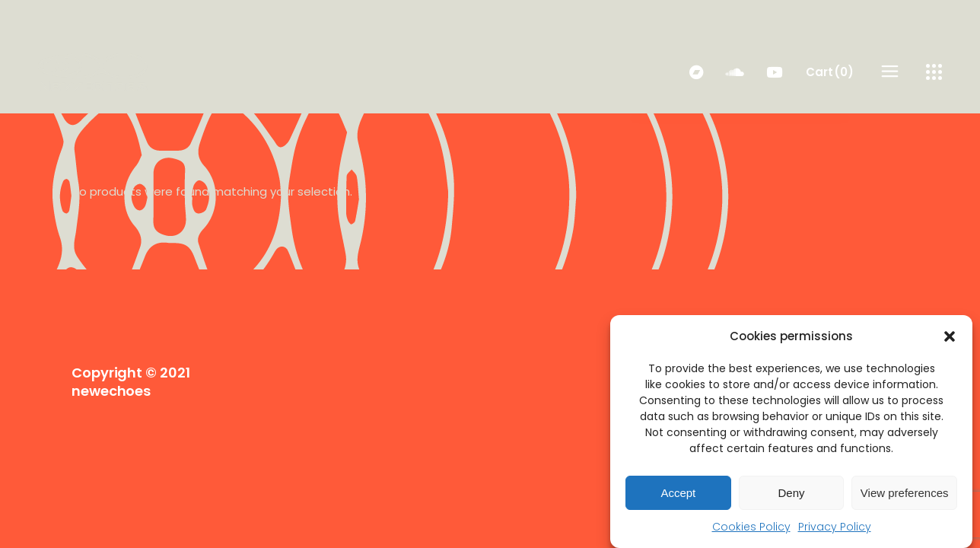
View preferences (905, 493)
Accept (678, 493)
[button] (950, 336)
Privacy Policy (835, 527)
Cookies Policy (751, 527)
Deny (791, 493)
